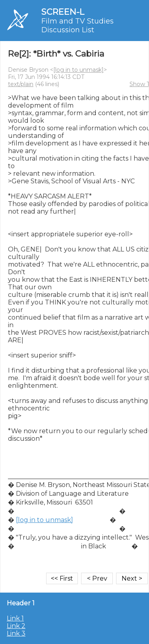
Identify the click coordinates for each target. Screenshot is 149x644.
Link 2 (16, 626)
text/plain (21, 84)
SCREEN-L (63, 12)
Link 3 (16, 633)
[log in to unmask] (78, 70)
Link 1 (15, 618)
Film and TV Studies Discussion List (77, 26)
